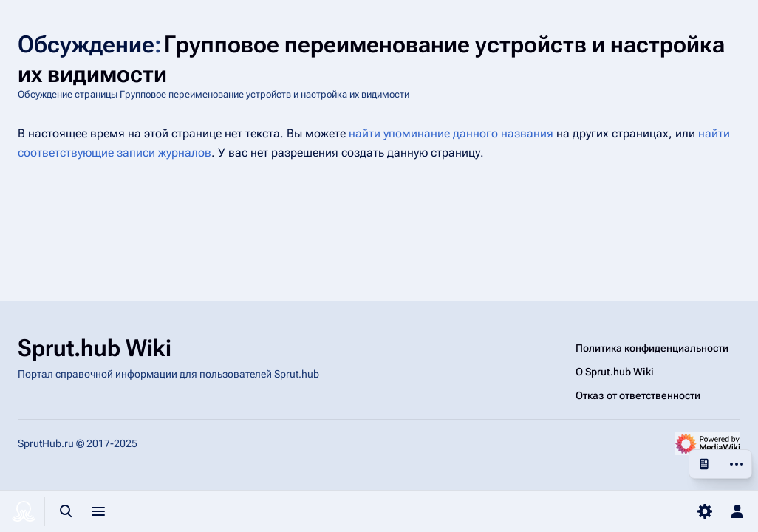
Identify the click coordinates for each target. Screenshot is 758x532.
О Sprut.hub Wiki (615, 372)
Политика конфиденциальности (652, 348)
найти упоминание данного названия (451, 133)
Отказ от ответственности (638, 395)
